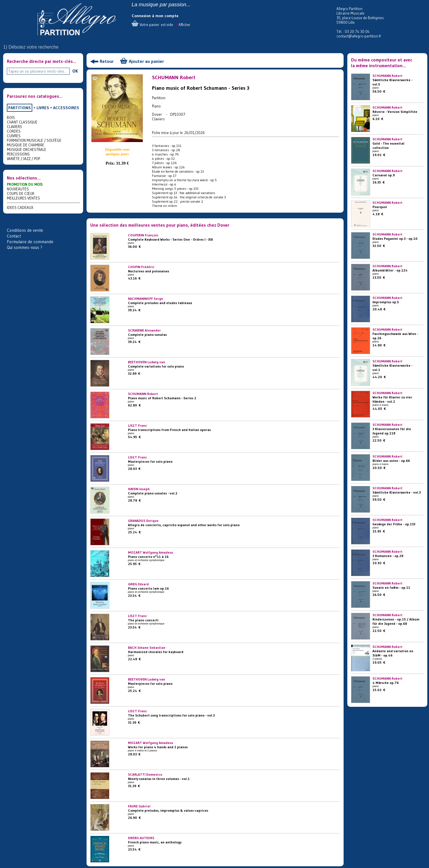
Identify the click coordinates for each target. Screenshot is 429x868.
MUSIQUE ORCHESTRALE (27, 149)
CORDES (14, 131)
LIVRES (43, 108)
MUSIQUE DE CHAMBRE (26, 145)
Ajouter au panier (146, 61)
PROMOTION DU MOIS (25, 184)
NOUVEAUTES (18, 189)
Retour (107, 61)
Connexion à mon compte (155, 16)
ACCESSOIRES (66, 108)
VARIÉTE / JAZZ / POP (23, 159)
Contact (14, 236)
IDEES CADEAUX (20, 207)
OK (75, 71)
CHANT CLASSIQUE (22, 122)
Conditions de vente (25, 230)
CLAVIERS (14, 127)
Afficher (185, 25)
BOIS (11, 117)
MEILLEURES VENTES (23, 198)
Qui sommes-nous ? (25, 247)
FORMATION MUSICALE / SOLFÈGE (34, 140)
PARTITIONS (20, 108)
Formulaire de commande (30, 242)
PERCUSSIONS (18, 154)
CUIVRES (14, 136)
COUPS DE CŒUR (21, 193)
